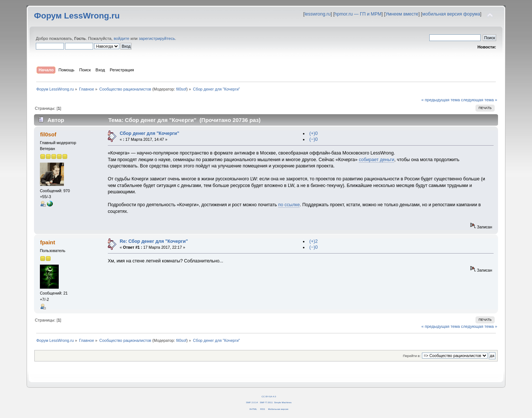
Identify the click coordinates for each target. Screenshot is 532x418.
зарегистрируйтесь (157, 38)
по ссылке (289, 205)
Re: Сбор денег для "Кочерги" (154, 241)
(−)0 (313, 139)
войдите (122, 38)
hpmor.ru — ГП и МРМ (358, 14)
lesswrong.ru (318, 14)
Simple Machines (283, 402)
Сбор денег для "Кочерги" (149, 133)
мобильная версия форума (451, 14)
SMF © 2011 (266, 402)
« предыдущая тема (440, 100)
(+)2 (313, 241)
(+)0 (313, 133)
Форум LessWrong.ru (77, 16)
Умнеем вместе (402, 14)
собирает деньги (376, 160)
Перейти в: (412, 356)
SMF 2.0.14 (252, 402)
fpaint (47, 242)
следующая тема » (479, 100)
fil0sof (181, 89)
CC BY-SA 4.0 (269, 396)
